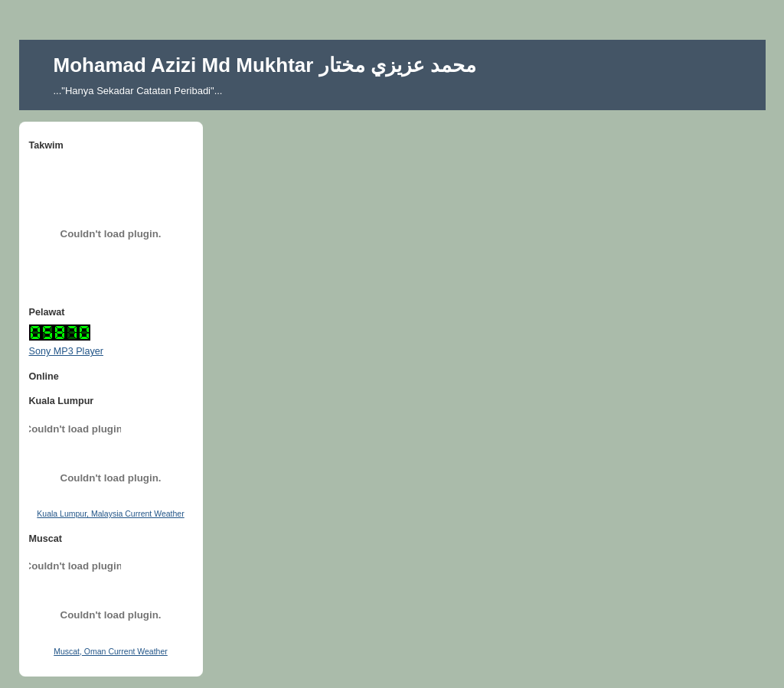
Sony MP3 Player (66, 351)
